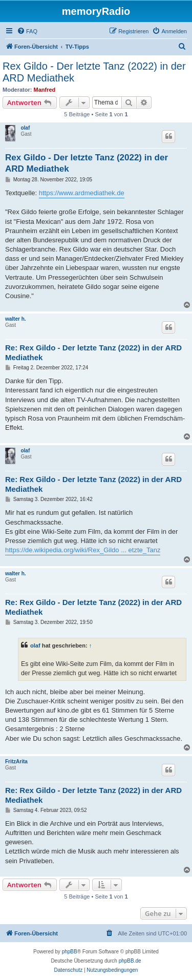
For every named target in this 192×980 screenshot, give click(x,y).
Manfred (45, 90)
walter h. (16, 319)
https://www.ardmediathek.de (82, 193)
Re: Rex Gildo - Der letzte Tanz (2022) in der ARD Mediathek (93, 352)
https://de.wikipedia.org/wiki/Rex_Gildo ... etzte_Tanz (83, 550)
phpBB (70, 952)
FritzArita (16, 762)
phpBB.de (130, 961)
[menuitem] (27, 31)
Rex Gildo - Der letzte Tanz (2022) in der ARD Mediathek (94, 72)
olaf (25, 128)
